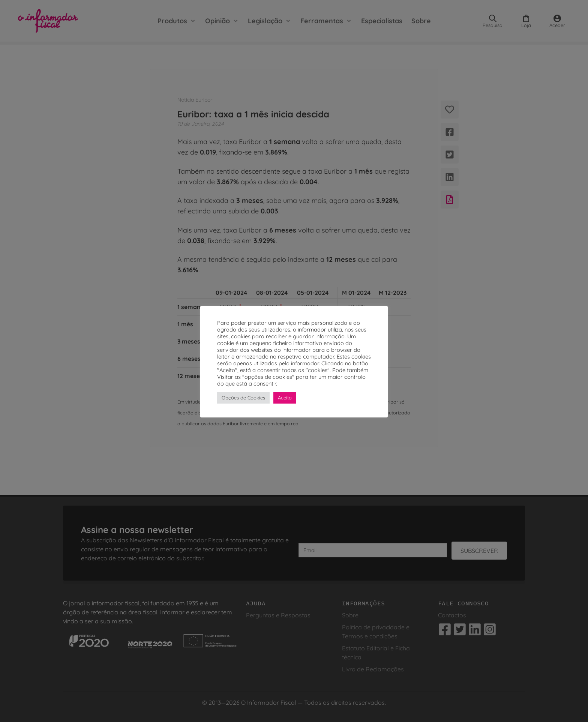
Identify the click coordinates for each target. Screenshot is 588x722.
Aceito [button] (285, 398)
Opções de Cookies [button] (243, 398)
